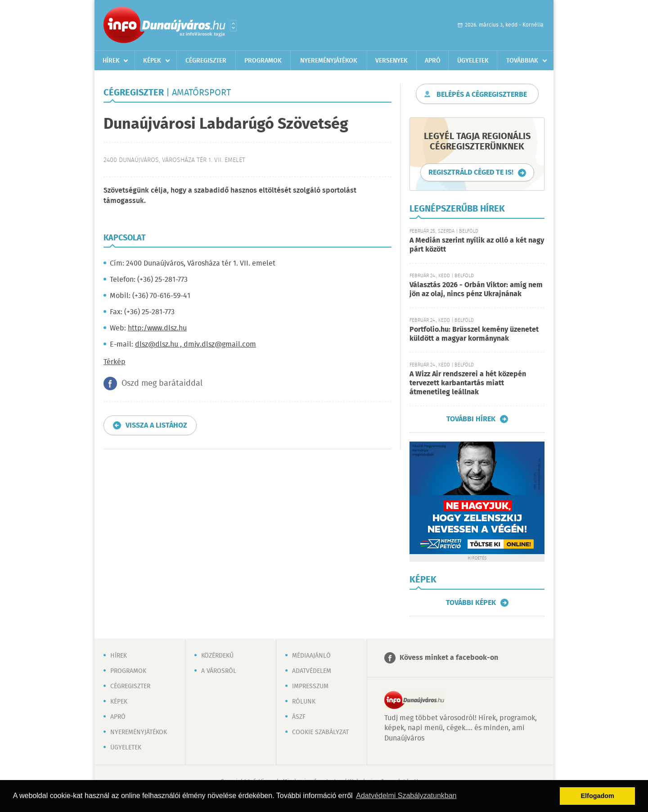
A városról (219, 671)
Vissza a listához (156, 426)
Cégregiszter (206, 61)
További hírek (471, 419)
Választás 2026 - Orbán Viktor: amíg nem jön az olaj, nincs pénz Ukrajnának (476, 290)
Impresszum (310, 686)
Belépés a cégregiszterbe (482, 95)
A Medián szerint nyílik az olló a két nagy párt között (477, 245)
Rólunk (304, 702)
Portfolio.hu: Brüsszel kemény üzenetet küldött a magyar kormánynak (474, 334)
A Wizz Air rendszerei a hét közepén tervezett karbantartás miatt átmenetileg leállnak (468, 383)
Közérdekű (217, 656)
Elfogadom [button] (598, 796)
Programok (263, 61)
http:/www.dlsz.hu (157, 328)
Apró (433, 61)
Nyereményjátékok (329, 61)
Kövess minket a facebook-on (449, 658)
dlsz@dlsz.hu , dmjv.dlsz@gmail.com (196, 345)
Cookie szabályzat (320, 732)
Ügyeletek (473, 61)
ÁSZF (299, 717)
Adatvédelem (312, 671)
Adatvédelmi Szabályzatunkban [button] (406, 796)
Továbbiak (522, 61)
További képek (471, 603)
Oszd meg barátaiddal (162, 383)
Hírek (111, 61)
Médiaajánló (311, 656)
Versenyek (391, 61)
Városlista (233, 26)
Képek (152, 61)
